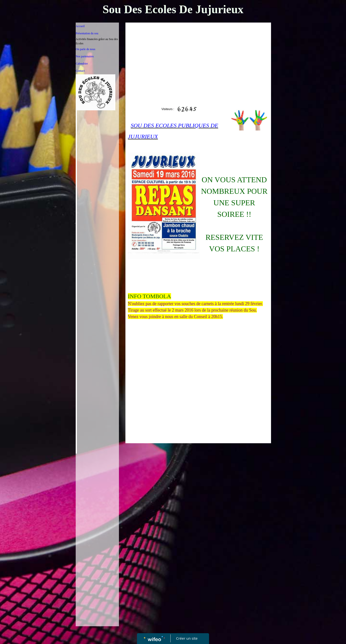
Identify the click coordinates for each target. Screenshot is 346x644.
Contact (80, 71)
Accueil (80, 26)
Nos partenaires (85, 56)
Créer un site (187, 638)
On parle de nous (86, 49)
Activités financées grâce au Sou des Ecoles (97, 41)
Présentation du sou (87, 33)
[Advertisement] (97, 552)
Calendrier (82, 64)
